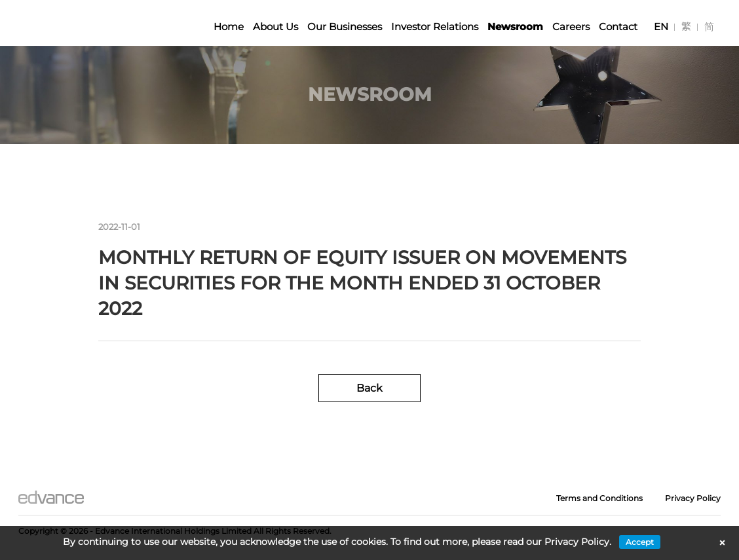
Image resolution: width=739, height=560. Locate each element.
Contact (618, 27)
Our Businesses (345, 27)
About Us (275, 27)
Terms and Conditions (599, 498)
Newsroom (515, 27)
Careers (571, 27)
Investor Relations (435, 27)
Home (229, 27)
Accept (640, 542)
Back (369, 388)
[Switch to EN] (661, 27)
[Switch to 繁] (686, 27)
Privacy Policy (693, 498)
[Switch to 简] (709, 27)
